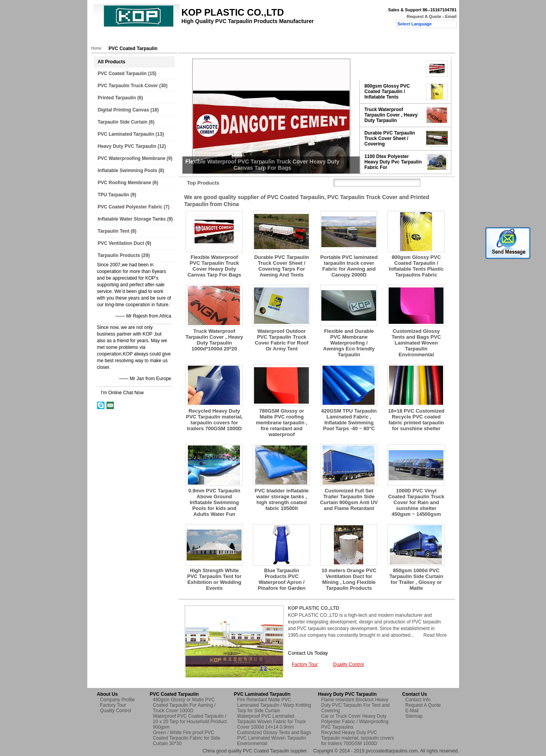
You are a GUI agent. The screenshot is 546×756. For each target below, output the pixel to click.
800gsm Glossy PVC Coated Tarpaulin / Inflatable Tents (387, 92)
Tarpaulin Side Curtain (123, 122)
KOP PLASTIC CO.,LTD (314, 608)
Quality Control (239, 38)
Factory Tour (199, 38)
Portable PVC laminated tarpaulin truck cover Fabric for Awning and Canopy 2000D (349, 266)
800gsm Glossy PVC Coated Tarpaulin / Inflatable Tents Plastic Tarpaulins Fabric (416, 266)
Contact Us (278, 38)
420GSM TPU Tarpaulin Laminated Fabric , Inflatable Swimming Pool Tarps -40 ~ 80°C (349, 420)
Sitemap (414, 716)
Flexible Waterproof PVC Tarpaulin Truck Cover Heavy (392, 68)
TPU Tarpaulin (114, 195)
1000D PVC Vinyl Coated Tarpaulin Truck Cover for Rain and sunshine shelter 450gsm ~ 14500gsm (416, 502)
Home (107, 38)
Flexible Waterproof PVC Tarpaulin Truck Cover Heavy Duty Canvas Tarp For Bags (214, 266)
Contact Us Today (308, 653)
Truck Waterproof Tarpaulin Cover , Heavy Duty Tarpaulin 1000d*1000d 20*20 (214, 340)
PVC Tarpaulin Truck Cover (128, 86)
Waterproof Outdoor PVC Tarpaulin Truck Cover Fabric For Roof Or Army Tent (282, 340)
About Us (165, 38)
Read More (435, 635)
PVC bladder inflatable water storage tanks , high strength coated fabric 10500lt (282, 499)
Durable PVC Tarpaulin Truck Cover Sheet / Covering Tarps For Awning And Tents (282, 266)
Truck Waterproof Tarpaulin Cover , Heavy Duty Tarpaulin (391, 115)
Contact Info (418, 700)
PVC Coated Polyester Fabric (130, 207)
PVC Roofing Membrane (125, 183)
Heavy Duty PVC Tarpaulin (127, 146)
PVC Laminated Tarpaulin (126, 134)
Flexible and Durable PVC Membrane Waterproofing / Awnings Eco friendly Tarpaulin (349, 343)
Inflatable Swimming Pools (128, 171)
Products (134, 38)
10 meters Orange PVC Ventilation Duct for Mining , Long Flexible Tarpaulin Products (349, 579)
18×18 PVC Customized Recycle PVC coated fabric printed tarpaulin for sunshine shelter (416, 420)
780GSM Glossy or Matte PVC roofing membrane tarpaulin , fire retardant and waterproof (282, 423)
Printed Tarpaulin (117, 98)
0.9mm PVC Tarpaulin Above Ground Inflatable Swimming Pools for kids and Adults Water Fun (214, 502)
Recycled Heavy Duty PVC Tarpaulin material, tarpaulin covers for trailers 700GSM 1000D (214, 420)
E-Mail (412, 711)
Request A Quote (424, 16)
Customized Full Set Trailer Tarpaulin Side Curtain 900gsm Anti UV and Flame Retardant (349, 499)
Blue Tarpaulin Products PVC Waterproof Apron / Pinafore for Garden (281, 579)
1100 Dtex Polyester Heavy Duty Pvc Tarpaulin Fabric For (393, 162)
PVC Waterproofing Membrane (132, 158)
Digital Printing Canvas (123, 110)
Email (451, 16)
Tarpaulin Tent (114, 231)
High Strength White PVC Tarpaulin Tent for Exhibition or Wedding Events (214, 579)
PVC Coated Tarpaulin (122, 74)
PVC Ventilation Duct (121, 243)
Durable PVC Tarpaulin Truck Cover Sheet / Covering (390, 138)
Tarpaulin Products (119, 255)
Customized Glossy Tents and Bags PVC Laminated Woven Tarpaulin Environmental (416, 343)
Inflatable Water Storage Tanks (132, 219)
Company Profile (118, 700)
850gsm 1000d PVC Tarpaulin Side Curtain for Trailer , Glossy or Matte (416, 579)
